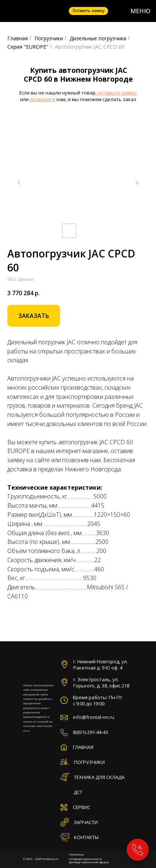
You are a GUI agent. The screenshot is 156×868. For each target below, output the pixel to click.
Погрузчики (49, 38)
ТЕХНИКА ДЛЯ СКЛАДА (99, 777)
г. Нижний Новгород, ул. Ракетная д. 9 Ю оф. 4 (101, 665)
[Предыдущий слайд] (19, 183)
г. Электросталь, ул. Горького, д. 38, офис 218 (101, 682)
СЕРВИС (82, 807)
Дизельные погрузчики (98, 38)
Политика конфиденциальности (85, 856)
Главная (18, 38)
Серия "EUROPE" (28, 47)
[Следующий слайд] (137, 183)
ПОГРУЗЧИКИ (89, 762)
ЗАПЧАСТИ (86, 822)
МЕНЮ (140, 11)
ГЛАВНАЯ (83, 747)
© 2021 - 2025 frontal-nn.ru (41, 859)
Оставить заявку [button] (88, 11)
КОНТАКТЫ (86, 837)
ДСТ (78, 792)
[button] (34, 316)
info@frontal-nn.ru (94, 717)
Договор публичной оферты (89, 862)
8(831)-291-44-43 (90, 732)
